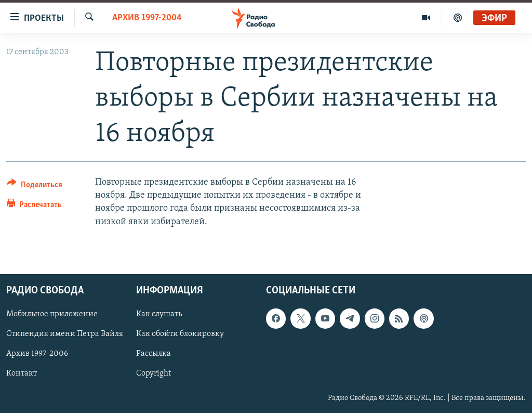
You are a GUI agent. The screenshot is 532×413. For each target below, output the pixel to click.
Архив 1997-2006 (37, 354)
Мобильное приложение (52, 314)
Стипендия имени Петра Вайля (65, 334)
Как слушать (159, 314)
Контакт (22, 373)
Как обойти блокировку (180, 334)
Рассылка (154, 354)
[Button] (35, 186)
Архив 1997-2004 (147, 18)
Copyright (154, 373)
